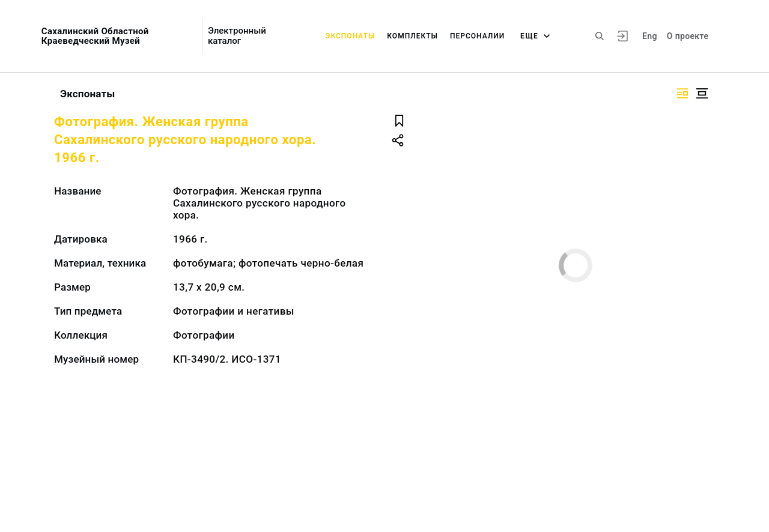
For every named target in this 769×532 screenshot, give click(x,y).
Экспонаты (351, 36)
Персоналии (477, 36)
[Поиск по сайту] (600, 36)
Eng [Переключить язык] (650, 36)
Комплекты (412, 36)
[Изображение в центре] (702, 93)
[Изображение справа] (682, 93)
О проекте (688, 36)
